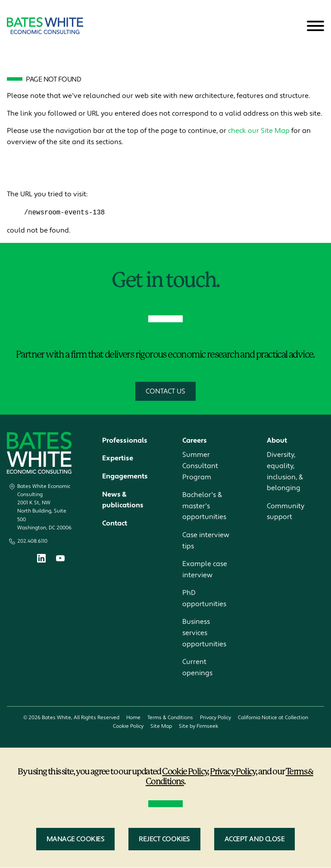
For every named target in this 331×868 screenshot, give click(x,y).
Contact (115, 523)
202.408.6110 (32, 542)
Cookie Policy (128, 726)
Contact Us (165, 391)
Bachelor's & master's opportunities (204, 506)
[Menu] (315, 26)
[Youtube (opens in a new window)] (60, 560)
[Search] (294, 26)
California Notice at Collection (273, 718)
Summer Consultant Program (200, 466)
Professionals (125, 440)
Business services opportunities (204, 633)
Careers (195, 440)
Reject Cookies (164, 840)
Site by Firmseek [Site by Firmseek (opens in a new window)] (198, 726)
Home (133, 718)
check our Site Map (259, 131)
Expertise (118, 459)
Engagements (125, 477)
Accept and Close (255, 840)
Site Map (161, 726)
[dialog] (165, 808)
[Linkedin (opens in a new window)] (41, 561)
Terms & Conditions (170, 718)
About (277, 440)
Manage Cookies (75, 840)
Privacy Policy (215, 718)
